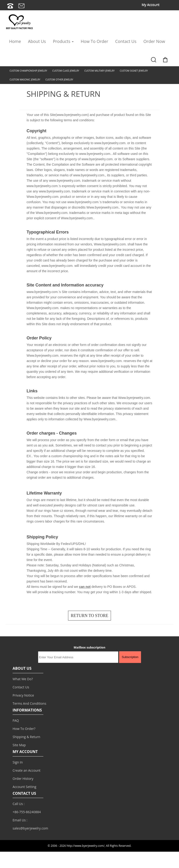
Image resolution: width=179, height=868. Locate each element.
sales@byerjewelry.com (30, 828)
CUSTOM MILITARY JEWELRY (100, 71)
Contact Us (126, 41)
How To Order (94, 41)
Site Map (19, 745)
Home (15, 41)
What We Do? (23, 679)
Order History (23, 779)
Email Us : (20, 820)
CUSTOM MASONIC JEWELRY (25, 80)
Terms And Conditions (29, 703)
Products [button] (63, 41)
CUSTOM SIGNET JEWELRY (134, 71)
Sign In (18, 762)
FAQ (16, 720)
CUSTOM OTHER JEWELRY (59, 80)
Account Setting (24, 787)
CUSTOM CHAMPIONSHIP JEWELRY (28, 71)
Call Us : (19, 804)
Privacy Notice (23, 695)
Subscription (130, 657)
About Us (37, 41)
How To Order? (24, 729)
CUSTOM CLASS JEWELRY (66, 71)
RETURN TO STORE (89, 616)
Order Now (154, 41)
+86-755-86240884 (27, 812)
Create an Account (27, 770)
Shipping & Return (26, 737)
